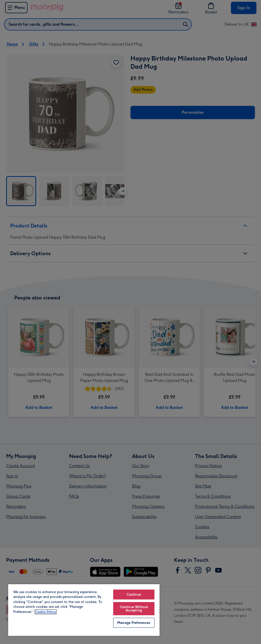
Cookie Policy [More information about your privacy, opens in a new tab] (46, 612)
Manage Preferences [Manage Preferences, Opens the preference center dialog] (134, 623)
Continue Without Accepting (134, 609)
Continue (134, 595)
